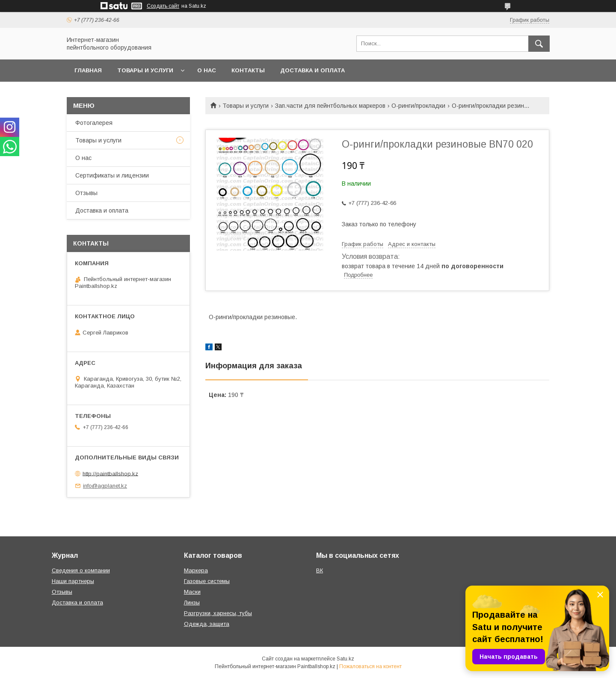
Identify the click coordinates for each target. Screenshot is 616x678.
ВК (320, 570)
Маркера (196, 570)
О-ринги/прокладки (418, 106)
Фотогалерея (94, 123)
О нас (207, 70)
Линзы (192, 603)
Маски (192, 592)
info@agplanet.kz (105, 486)
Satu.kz (345, 659)
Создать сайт (163, 6)
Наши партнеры (73, 581)
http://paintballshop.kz (110, 473)
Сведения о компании (81, 570)
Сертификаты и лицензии (112, 175)
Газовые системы (207, 581)
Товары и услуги (145, 70)
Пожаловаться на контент (370, 666)
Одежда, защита (207, 624)
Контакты (248, 70)
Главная (88, 70)
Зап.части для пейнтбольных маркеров (330, 106)
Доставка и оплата (312, 70)
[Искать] (539, 44)
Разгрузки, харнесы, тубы (218, 613)
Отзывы (86, 193)
